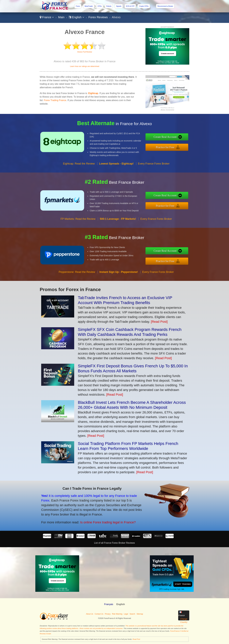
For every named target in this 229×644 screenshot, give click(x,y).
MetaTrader (89, 6)
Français (109, 604)
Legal (126, 614)
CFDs (100, 6)
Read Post (136, 639)
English (76, 17)
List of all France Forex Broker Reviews (114, 543)
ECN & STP (130, 6)
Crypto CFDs (144, 6)
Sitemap (140, 614)
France (47, 17)
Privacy (108, 614)
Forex (78, 6)
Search (132, 614)
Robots (109, 6)
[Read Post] (159, 322)
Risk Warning (117, 614)
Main (61, 17)
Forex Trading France (55, 100)
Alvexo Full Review (85, 52)
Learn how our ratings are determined (85, 66)
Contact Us (99, 614)
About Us (90, 614)
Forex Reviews (98, 17)
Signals (119, 6)
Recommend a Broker (165, 6)
